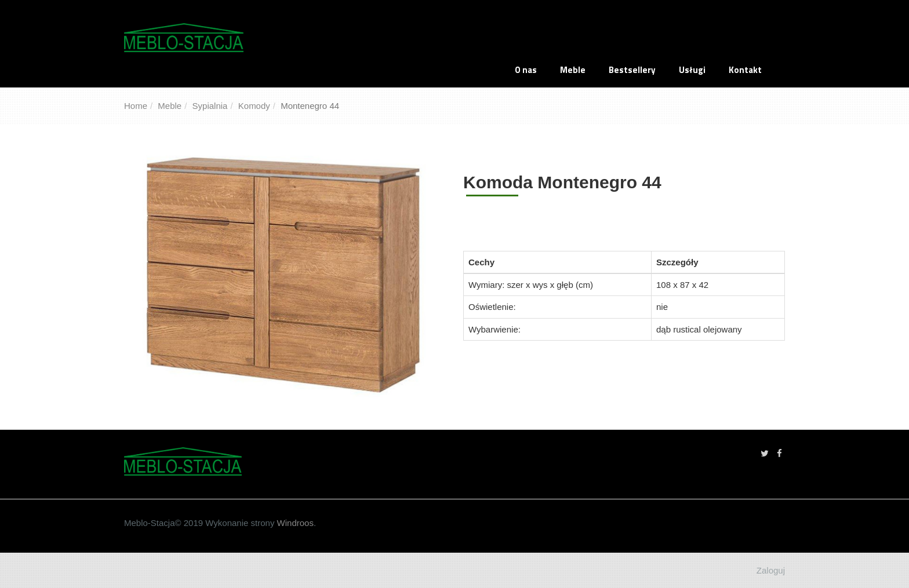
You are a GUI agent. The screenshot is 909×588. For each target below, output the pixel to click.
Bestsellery (632, 70)
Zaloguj (771, 570)
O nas (526, 70)
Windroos (294, 523)
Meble (573, 70)
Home (136, 106)
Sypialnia (210, 106)
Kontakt (745, 70)
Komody (254, 106)
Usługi (692, 70)
